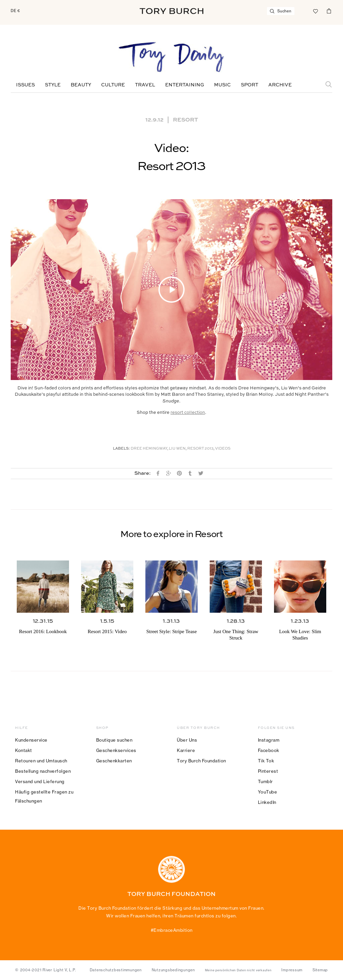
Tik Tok (266, 761)
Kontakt (24, 750)
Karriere (186, 750)
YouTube (268, 792)
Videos (223, 449)
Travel (145, 85)
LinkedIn (267, 802)
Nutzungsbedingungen (173, 970)
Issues (25, 85)
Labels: (121, 449)
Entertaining (185, 85)
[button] (171, 290)
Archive (280, 85)
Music (222, 85)
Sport (250, 85)
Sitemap (320, 970)
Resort (185, 119)
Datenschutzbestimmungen (116, 970)
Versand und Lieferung (40, 781)
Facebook (269, 750)
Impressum (292, 970)
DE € (15, 11)
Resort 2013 (200, 449)
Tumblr (265, 781)
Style (53, 85)
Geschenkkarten (114, 761)
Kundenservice (31, 740)
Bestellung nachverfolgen (43, 771)
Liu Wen (177, 449)
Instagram (269, 740)
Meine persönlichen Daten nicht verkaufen (238, 970)
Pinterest (268, 771)
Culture (113, 85)
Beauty (81, 85)
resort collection (188, 413)
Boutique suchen (114, 740)
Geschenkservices (116, 750)
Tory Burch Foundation (201, 761)
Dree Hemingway (149, 449)
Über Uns (187, 740)
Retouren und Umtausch (41, 761)
